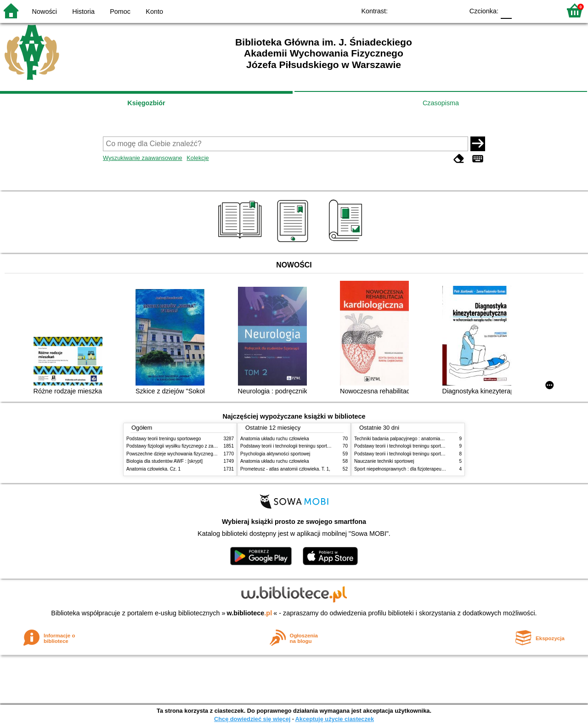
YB (435, 10)
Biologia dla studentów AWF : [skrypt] (164, 461)
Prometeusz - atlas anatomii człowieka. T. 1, (285, 469)
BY (454, 10)
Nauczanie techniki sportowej (384, 461)
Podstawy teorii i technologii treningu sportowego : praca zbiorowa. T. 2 (313, 446)
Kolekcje (198, 158)
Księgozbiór (146, 103)
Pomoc (120, 11)
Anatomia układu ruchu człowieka (275, 439)
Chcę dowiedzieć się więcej (252, 719)
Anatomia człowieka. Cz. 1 (153, 469)
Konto (154, 11)
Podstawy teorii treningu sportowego (164, 439)
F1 (522, 10)
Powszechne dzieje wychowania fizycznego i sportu (179, 454)
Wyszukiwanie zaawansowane (143, 158)
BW (417, 10)
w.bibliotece (250, 613)
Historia (83, 11)
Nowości (45, 11)
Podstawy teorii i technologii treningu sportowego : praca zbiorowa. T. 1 (427, 454)
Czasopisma (441, 103)
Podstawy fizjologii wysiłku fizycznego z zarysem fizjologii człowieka (196, 446)
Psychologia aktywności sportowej (275, 454)
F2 (543, 10)
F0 (506, 10)
